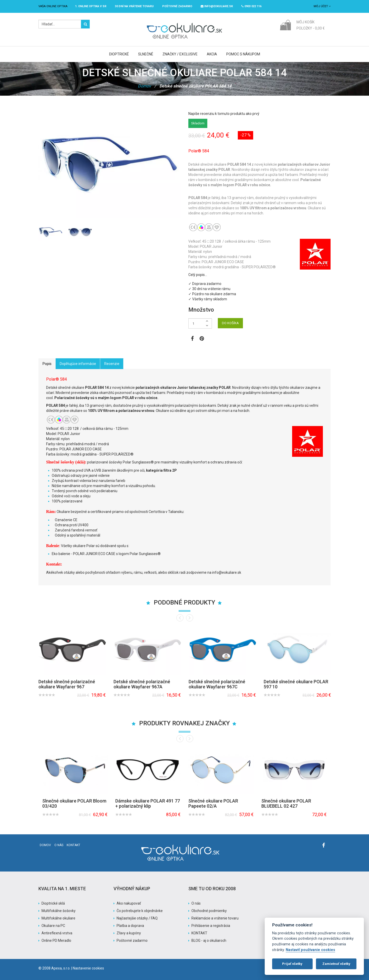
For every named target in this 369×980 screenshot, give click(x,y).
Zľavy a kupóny (129, 933)
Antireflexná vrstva (57, 933)
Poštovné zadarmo (132, 941)
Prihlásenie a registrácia (211, 926)
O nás (59, 845)
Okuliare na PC (53, 926)
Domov (144, 86)
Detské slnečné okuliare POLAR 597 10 (296, 684)
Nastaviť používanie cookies (310, 950)
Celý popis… (198, 275)
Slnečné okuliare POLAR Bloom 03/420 (74, 803)
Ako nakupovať (129, 903)
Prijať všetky (292, 964)
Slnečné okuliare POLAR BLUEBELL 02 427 (286, 803)
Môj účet (322, 6)
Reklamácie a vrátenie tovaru (215, 918)
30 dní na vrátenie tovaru (134, 6)
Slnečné (146, 54)
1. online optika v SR (91, 6)
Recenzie (112, 364)
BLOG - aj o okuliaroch (209, 941)
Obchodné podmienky (209, 911)
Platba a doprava (130, 926)
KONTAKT (199, 933)
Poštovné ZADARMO (177, 6)
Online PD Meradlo (56, 941)
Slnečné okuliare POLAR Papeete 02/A (213, 803)
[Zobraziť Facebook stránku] (192, 339)
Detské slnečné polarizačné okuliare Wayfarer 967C (217, 684)
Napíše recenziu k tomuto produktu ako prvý (224, 114)
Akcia (212, 54)
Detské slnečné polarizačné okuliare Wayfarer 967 (67, 684)
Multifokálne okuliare (58, 918)
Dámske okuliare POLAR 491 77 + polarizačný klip (148, 803)
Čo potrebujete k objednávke (140, 911)
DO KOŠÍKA (230, 323)
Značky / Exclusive (180, 54)
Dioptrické (119, 54)
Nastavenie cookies (88, 968)
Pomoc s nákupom (243, 54)
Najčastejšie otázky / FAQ (137, 918)
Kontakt (73, 845)
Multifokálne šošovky (59, 911)
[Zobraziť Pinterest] (202, 339)
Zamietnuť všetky (336, 964)
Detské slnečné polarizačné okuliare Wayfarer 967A (142, 684)
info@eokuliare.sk (217, 6)
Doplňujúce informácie (78, 364)
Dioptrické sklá (53, 903)
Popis (47, 364)
